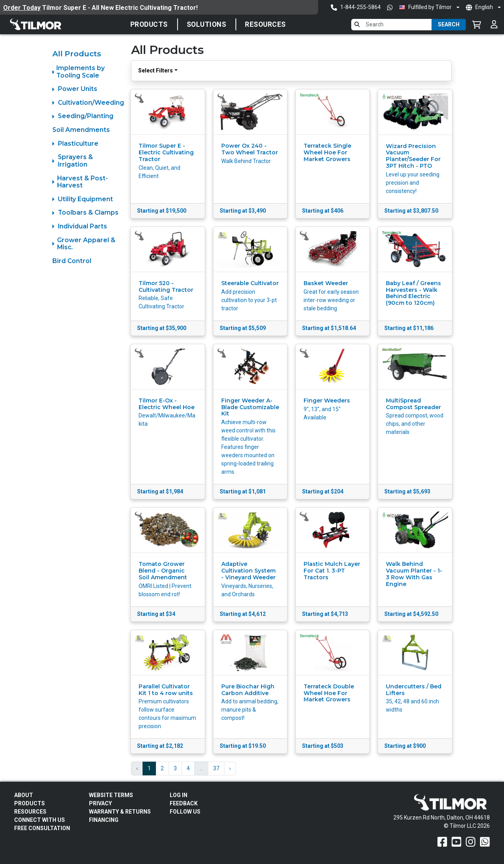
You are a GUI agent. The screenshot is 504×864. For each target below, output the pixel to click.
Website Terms (111, 795)
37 (216, 768)
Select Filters (156, 70)
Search (449, 24)
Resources (265, 24)
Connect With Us (40, 820)
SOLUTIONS (207, 24)
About (24, 795)
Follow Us (185, 812)
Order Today (22, 8)
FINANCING (104, 820)
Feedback (184, 803)
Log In (179, 795)
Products (149, 24)
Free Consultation (42, 828)
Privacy (100, 803)
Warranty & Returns (120, 812)
